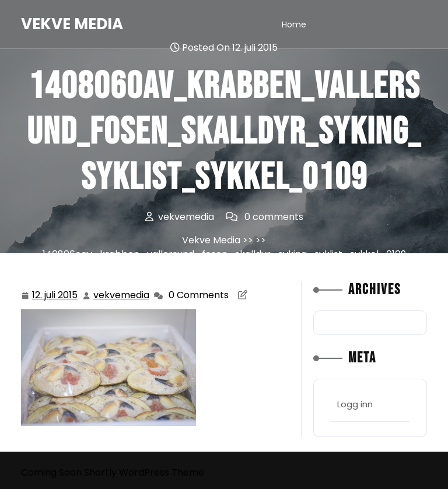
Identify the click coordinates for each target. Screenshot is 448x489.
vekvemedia (122, 295)
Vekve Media (72, 24)
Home (294, 25)
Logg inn (355, 404)
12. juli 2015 (55, 296)
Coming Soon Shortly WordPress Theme (113, 472)
